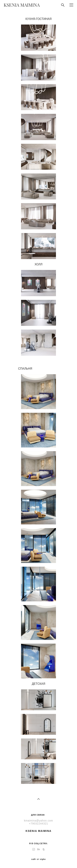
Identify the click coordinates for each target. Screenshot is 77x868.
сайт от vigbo (38, 859)
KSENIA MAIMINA (22, 5)
